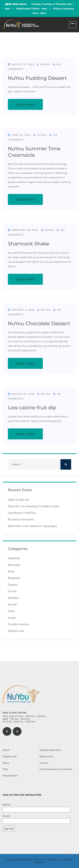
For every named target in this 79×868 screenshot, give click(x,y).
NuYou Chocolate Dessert (39, 323)
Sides (11, 611)
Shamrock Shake (28, 244)
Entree (12, 591)
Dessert (13, 585)
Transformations (19, 624)
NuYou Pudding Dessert (37, 78)
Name (36, 808)
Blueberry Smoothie (21, 519)
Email (36, 819)
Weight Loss (16, 631)
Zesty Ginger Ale (19, 500)
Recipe (12, 604)
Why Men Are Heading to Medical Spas (33, 506)
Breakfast (14, 578)
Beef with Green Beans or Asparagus (32, 526)
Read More (25, 105)
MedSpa (13, 598)
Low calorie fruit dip (32, 408)
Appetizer (14, 558)
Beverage (14, 565)
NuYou (44, 64)
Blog (11, 571)
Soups (12, 618)
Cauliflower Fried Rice (22, 513)
